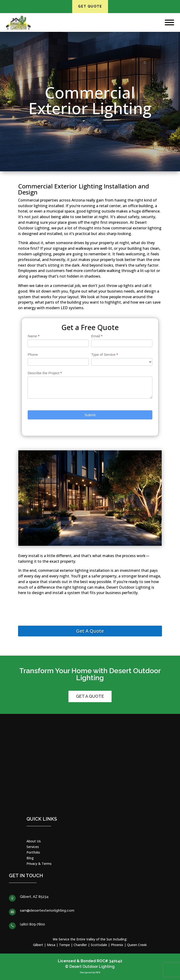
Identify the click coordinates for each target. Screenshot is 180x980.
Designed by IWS (90, 972)
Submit (90, 415)
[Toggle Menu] (169, 22)
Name (34, 336)
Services (33, 847)
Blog (30, 858)
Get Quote (90, 6)
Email (97, 336)
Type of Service (104, 354)
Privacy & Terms (39, 864)
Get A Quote (90, 631)
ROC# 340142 (109, 961)
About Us (34, 841)
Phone (33, 354)
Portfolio (33, 852)
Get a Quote (90, 696)
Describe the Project (45, 373)
